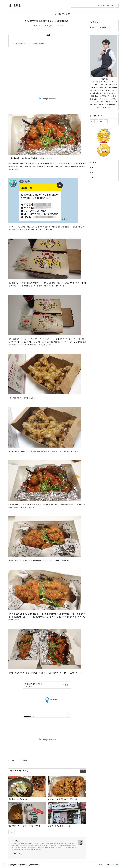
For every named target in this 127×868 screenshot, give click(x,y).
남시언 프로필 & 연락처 (98, 27)
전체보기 (69, 14)
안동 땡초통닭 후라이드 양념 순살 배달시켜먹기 (47, 21)
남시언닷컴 (16, 841)
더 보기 (83, 771)
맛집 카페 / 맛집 (48, 26)
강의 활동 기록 (60, 14)
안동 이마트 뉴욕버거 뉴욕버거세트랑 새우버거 (24, 826)
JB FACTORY (114, 865)
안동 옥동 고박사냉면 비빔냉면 (19, 799)
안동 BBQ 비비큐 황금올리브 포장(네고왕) (62, 799)
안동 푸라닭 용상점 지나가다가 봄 (59, 826)
